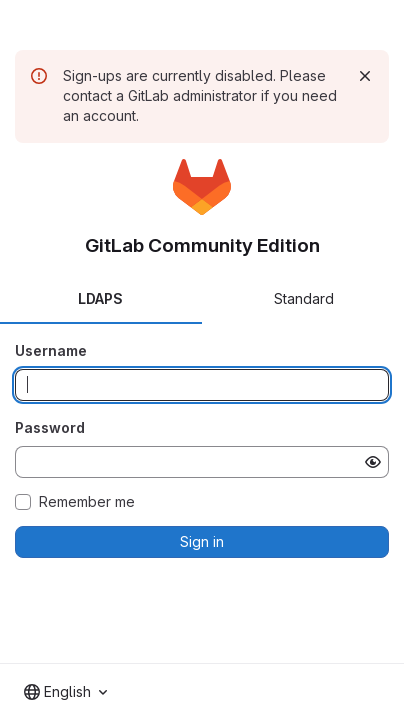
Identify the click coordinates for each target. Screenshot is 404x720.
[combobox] (65, 692)
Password (50, 427)
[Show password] (373, 462)
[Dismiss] (365, 76)
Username (51, 350)
